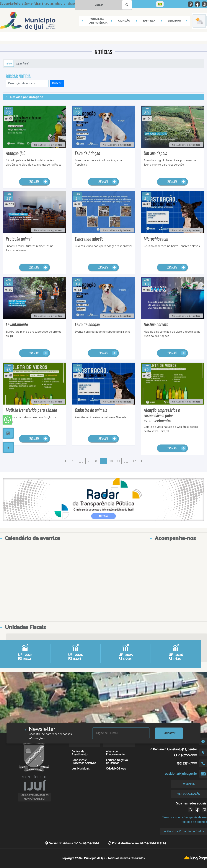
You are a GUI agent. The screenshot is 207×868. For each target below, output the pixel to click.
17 (134, 461)
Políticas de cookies (194, 822)
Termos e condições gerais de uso (184, 817)
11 (118, 461)
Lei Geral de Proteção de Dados (183, 831)
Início (9, 63)
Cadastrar (169, 733)
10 (111, 461)
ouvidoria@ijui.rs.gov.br (181, 774)
